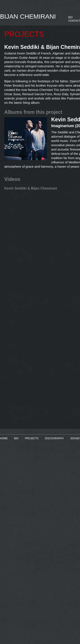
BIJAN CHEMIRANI (28, 16)
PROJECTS (32, 438)
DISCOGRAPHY (55, 438)
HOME (4, 438)
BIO (71, 17)
